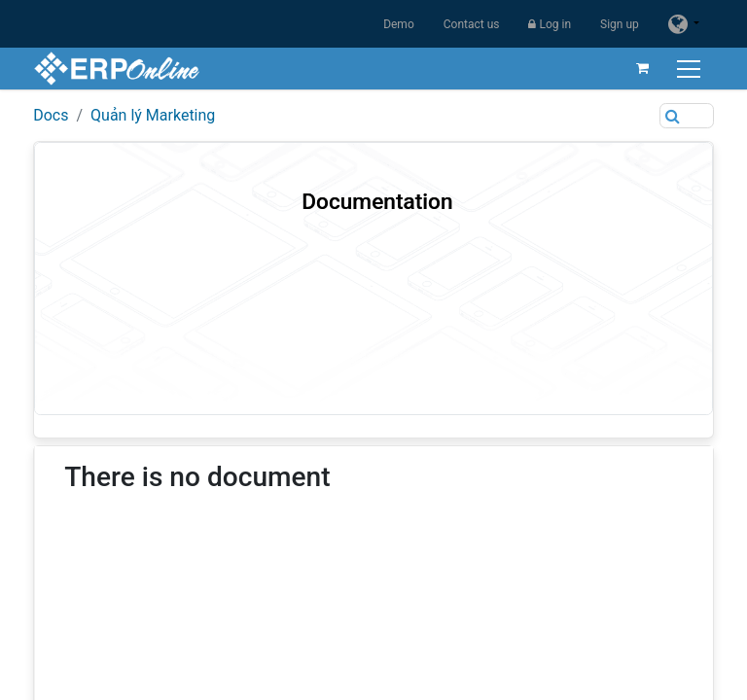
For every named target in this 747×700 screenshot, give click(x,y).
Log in (550, 24)
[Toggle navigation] (691, 69)
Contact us (472, 24)
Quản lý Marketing (153, 115)
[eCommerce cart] (643, 68)
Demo (399, 24)
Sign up (620, 24)
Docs (51, 115)
